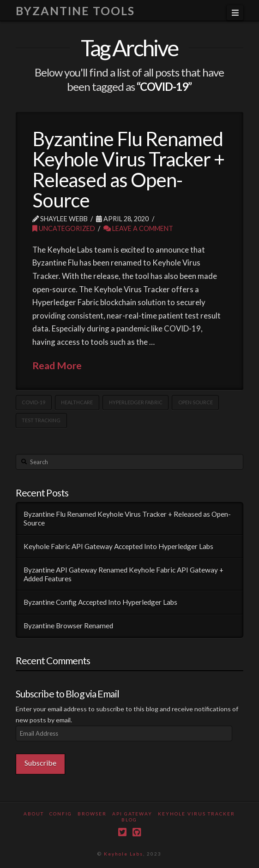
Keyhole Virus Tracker (196, 814)
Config (61, 814)
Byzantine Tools (75, 11)
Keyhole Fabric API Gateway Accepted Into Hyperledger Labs (118, 546)
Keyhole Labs (123, 854)
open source (196, 402)
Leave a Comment (138, 228)
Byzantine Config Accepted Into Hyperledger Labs (100, 602)
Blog (129, 820)
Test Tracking (41, 420)
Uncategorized (64, 228)
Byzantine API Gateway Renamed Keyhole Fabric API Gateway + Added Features (123, 574)
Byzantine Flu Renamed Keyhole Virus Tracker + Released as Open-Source (128, 169)
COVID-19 (33, 402)
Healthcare (77, 402)
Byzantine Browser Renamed (68, 626)
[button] (235, 13)
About (34, 814)
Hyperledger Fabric (136, 402)
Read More (57, 366)
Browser (92, 814)
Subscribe (40, 763)
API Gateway (132, 814)
